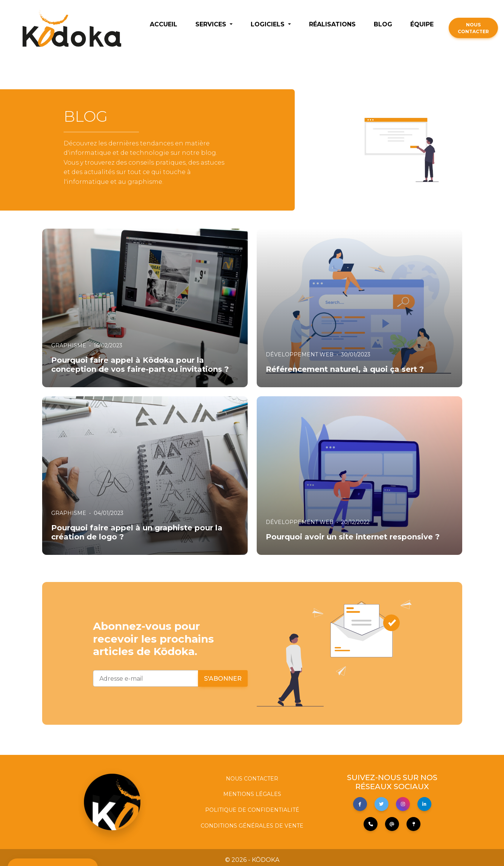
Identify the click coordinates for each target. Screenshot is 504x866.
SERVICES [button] (212, 24)
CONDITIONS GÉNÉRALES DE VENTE (252, 826)
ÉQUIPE (422, 24)
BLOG (383, 24)
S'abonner (223, 679)
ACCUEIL (164, 24)
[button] (360, 804)
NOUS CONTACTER (473, 28)
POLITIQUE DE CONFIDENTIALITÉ (252, 810)
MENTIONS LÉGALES (252, 794)
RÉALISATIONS (332, 24)
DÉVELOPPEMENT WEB (300, 354)
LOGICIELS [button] (269, 24)
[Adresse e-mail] (146, 678)
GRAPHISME (69, 345)
